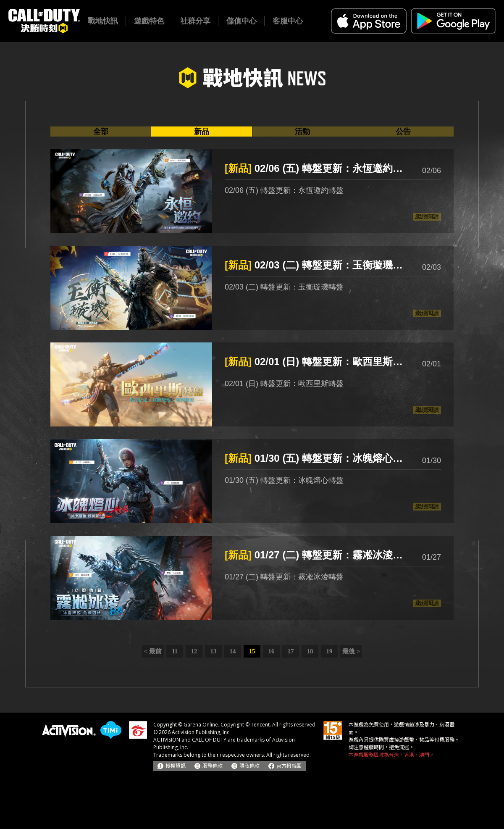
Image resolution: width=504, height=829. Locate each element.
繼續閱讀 (427, 216)
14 (233, 651)
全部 (101, 132)
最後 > (351, 651)
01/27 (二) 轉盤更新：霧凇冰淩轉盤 (315, 555)
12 (194, 651)
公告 (403, 132)
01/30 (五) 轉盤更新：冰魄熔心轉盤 (315, 458)
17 (291, 651)
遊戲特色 (149, 21)
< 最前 (153, 651)
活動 (302, 132)
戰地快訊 (103, 21)
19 (329, 651)
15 (252, 651)
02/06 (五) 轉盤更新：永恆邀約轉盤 (315, 168)
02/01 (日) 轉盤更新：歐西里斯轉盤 (315, 362)
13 (214, 651)
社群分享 (195, 21)
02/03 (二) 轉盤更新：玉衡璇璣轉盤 (315, 265)
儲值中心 (241, 21)
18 (310, 651)
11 (175, 651)
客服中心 (288, 21)
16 (272, 651)
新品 (202, 132)
